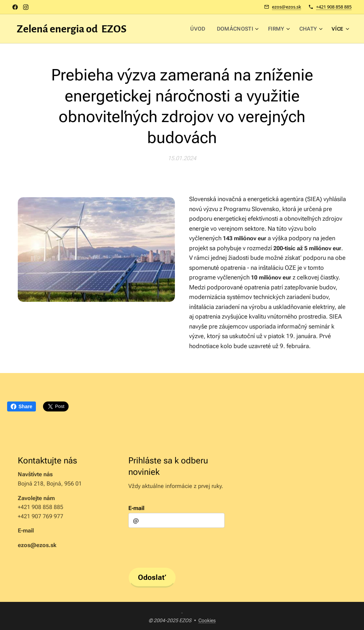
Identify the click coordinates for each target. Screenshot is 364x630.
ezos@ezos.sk (287, 7)
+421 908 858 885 (334, 7)
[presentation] (182, 547)
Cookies (207, 620)
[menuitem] (164, 29)
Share (22, 406)
